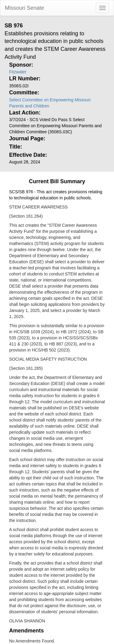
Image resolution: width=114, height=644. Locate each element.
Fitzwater (18, 72)
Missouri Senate (24, 8)
